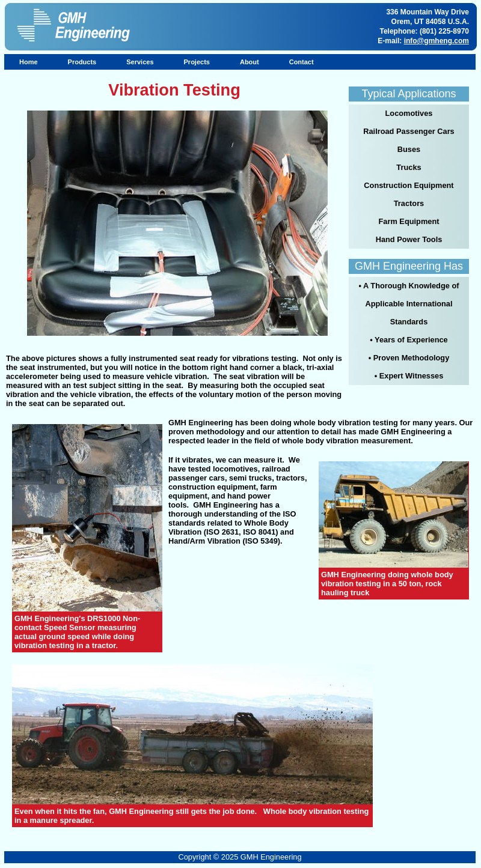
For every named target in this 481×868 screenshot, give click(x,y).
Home (29, 62)
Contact (302, 62)
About (250, 62)
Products (82, 62)
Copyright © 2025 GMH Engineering (240, 857)
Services (140, 62)
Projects (197, 62)
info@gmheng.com (437, 41)
